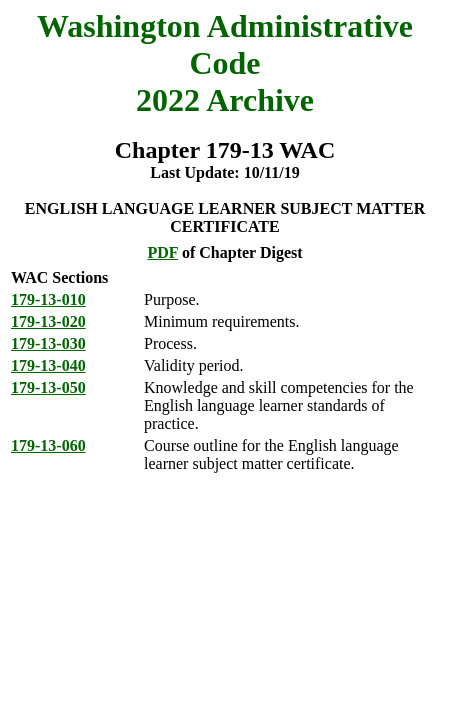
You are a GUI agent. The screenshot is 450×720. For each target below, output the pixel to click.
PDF (162, 252)
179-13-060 (48, 445)
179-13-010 (48, 299)
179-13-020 (48, 321)
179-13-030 (48, 343)
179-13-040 (48, 365)
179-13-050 (48, 387)
